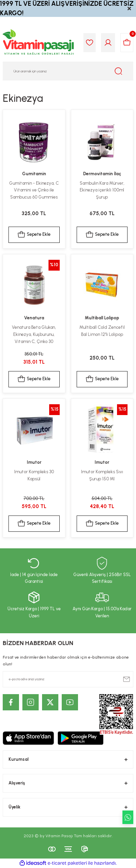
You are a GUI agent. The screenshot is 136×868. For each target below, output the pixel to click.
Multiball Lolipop (102, 318)
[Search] (68, 71)
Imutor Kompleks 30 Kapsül (34, 475)
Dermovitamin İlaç (102, 174)
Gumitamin (34, 174)
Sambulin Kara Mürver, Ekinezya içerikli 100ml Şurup (102, 190)
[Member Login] (108, 43)
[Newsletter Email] (68, 679)
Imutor (34, 462)
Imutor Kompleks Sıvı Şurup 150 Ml (102, 475)
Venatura (34, 318)
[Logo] (39, 43)
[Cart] (127, 43)
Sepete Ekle (34, 235)
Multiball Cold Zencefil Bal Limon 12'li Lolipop (102, 331)
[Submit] (127, 679)
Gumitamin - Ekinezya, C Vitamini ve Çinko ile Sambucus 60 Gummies (34, 190)
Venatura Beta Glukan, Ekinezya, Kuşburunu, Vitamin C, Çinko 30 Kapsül (34, 335)
